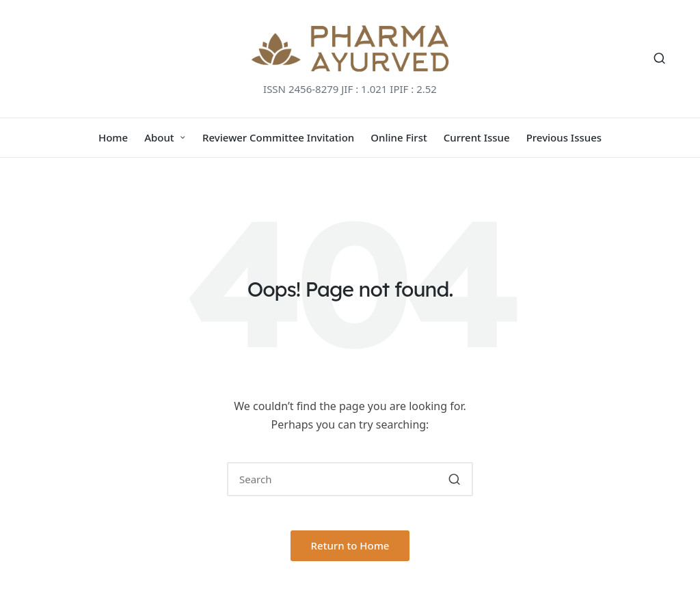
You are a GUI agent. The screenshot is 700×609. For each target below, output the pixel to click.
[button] (454, 479)
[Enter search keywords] (350, 479)
